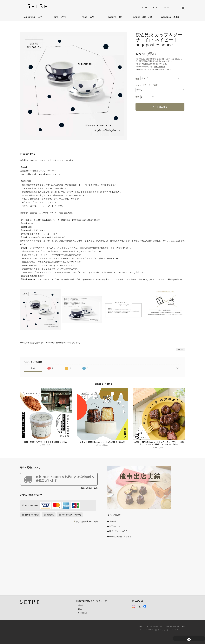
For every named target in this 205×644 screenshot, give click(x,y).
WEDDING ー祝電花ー (171, 18)
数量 (137, 97)
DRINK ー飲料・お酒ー (144, 18)
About (155, 8)
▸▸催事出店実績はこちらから (119, 537)
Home (144, 8)
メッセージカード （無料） (147, 86)
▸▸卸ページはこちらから (117, 532)
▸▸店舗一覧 (112, 522)
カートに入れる (160, 107)
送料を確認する (160, 67)
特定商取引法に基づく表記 (176, 627)
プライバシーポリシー (154, 627)
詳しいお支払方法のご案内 (87, 522)
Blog (166, 8)
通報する (181, 350)
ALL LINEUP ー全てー (34, 18)
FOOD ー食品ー (89, 18)
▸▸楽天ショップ (114, 527)
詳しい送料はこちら (89, 489)
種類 (137, 79)
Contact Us (83, 613)
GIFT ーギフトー (62, 18)
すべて (33, 369)
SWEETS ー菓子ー (116, 18)
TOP (140, 627)
